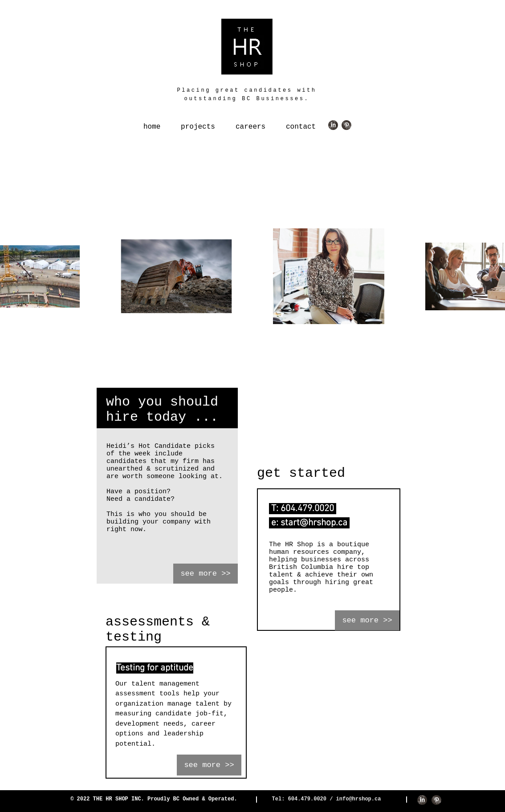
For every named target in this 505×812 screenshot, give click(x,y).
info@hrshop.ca (359, 799)
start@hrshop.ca (314, 523)
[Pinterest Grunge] (346, 125)
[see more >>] (206, 574)
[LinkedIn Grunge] (333, 125)
